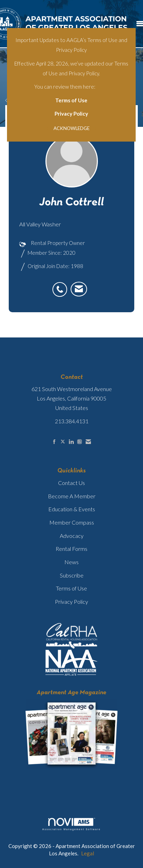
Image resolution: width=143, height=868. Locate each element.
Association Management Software (71, 824)
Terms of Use (71, 100)
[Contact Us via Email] (88, 442)
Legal (88, 853)
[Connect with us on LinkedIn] (71, 442)
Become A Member (72, 496)
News (71, 562)
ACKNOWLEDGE (71, 128)
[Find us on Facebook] (54, 442)
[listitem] (62, 286)
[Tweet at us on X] (63, 442)
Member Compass (72, 522)
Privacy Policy (71, 114)
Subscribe (72, 575)
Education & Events (72, 509)
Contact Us (71, 483)
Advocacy (72, 536)
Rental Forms (71, 549)
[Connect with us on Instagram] (80, 442)
